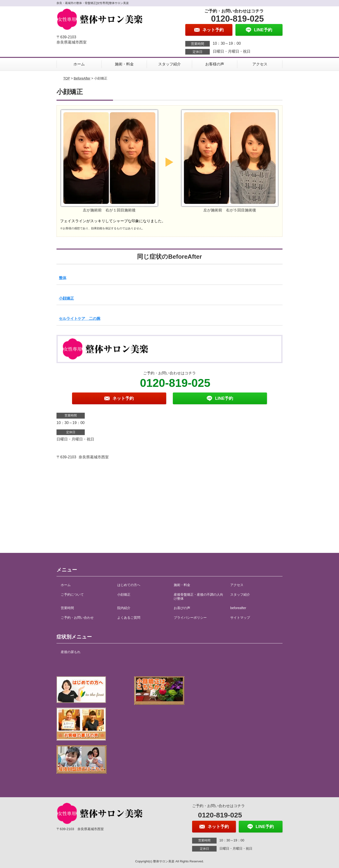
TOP (67, 78)
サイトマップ (240, 618)
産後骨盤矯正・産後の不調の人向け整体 (198, 597)
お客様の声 (215, 64)
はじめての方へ (129, 585)
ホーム (79, 64)
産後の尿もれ (71, 652)
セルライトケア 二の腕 (80, 319)
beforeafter (238, 608)
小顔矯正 (66, 298)
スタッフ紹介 (169, 64)
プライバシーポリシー (190, 618)
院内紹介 (124, 608)
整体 (63, 278)
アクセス (260, 64)
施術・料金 (124, 64)
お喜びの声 (182, 608)
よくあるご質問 (129, 618)
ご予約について (72, 595)
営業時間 (67, 608)
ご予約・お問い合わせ (77, 618)
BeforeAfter (82, 78)
